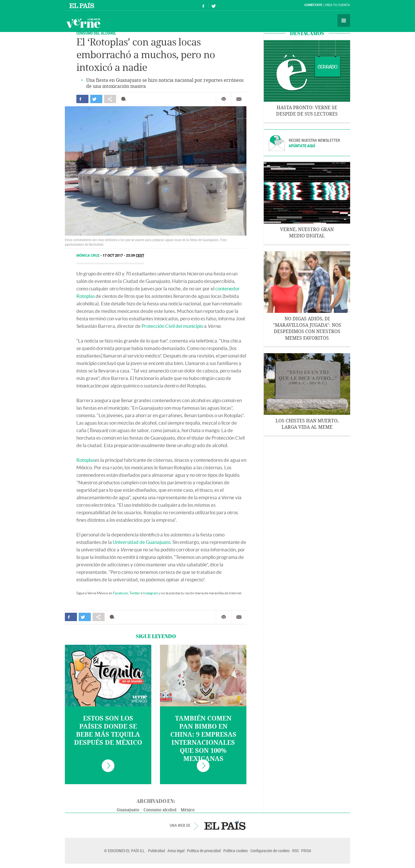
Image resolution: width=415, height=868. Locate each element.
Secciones (344, 20)
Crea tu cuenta (337, 5)
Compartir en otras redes (110, 99)
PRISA (306, 851)
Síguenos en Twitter (214, 5)
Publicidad (156, 851)
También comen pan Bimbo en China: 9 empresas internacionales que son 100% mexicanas (203, 739)
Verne (83, 23)
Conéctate (313, 5)
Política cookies (236, 851)
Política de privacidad (204, 851)
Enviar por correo (239, 99)
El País (83, 5)
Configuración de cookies (270, 851)
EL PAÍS (225, 825)
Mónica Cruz (88, 256)
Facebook (120, 593)
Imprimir (224, 99)
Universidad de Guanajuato (142, 542)
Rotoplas (86, 460)
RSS (295, 851)
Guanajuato (128, 810)
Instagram (151, 593)
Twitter (135, 593)
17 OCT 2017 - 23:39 (123, 256)
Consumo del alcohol (96, 33)
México (188, 810)
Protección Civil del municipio (172, 326)
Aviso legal (176, 851)
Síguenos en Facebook (203, 5)
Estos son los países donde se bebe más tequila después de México (108, 731)
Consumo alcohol (160, 810)
